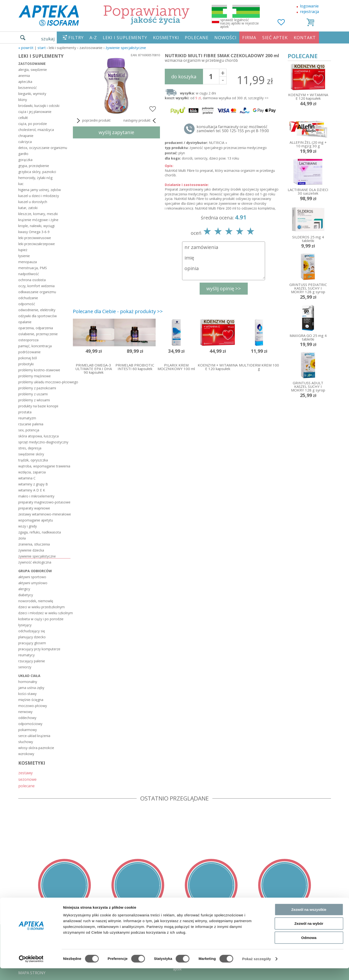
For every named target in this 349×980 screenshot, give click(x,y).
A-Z (93, 37)
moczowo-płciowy (33, 706)
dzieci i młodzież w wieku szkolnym (44, 613)
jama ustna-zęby (31, 688)
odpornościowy (30, 724)
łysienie (24, 256)
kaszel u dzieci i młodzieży (39, 196)
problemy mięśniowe (35, 376)
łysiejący (25, 625)
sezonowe (27, 779)
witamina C (27, 478)
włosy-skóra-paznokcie (36, 748)
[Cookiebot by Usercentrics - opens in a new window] (31, 971)
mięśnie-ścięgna (31, 700)
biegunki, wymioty (32, 94)
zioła (22, 538)
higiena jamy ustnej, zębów (40, 190)
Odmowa (309, 949)
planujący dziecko (32, 637)
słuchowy (26, 742)
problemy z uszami (33, 394)
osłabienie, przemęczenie (38, 334)
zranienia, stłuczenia (34, 544)
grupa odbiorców (35, 571)
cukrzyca (25, 142)
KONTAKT (305, 37)
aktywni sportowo (32, 577)
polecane (26, 786)
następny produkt (140, 121)
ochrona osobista (32, 280)
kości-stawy (27, 694)
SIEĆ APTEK (275, 37)
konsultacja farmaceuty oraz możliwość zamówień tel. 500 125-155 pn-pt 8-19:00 (233, 129)
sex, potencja (29, 430)
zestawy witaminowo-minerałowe (44, 514)
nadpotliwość (29, 274)
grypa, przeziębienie (34, 166)
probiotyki (26, 364)
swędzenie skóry (31, 454)
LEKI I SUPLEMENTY (125, 37)
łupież (23, 250)
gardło (23, 154)
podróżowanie (29, 352)
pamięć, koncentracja (35, 346)
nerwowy (25, 712)
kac (21, 184)
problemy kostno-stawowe (39, 370)
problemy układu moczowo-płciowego (44, 382)
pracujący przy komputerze (39, 649)
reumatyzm (27, 418)
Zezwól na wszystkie (309, 921)
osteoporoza (28, 340)
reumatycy (26, 655)
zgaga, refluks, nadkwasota (40, 532)
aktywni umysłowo (33, 583)
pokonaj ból (28, 358)
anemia (24, 76)
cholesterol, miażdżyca (36, 130)
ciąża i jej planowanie (35, 112)
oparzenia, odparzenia (36, 328)
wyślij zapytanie (116, 132)
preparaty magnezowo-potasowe (44, 502)
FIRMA (249, 37)
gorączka (25, 160)
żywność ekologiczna (35, 562)
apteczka (25, 82)
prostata (25, 412)
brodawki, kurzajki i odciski (39, 106)
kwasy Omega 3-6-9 (34, 232)
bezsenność (28, 88)
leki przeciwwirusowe (35, 238)
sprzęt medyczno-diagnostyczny (43, 442)
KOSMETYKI (166, 37)
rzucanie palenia (31, 424)
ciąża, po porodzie (33, 124)
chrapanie (26, 136)
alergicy (24, 589)
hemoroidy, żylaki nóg (35, 178)
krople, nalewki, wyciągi (36, 226)
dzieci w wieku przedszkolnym (41, 607)
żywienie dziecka (31, 550)
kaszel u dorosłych (33, 202)
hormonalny (28, 682)
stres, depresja (30, 448)
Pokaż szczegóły (257, 971)
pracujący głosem (32, 643)
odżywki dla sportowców (38, 316)
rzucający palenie (32, 661)
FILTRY (76, 37)
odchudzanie (28, 298)
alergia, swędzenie (33, 70)
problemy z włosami (34, 400)
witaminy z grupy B (33, 484)
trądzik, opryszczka (33, 460)
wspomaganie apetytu (36, 520)
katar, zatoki (28, 208)
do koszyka (184, 77)
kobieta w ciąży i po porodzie (41, 619)
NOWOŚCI (225, 37)
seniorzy (25, 667)
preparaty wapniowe (34, 508)
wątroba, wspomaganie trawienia (44, 466)
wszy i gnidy (28, 526)
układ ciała (29, 676)
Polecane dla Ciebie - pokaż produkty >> (118, 311)
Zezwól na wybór (309, 935)
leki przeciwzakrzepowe (37, 244)
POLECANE (197, 37)
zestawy (25, 773)
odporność (27, 304)
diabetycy (26, 595)
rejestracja (309, 12)
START (42, 48)
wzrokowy (26, 754)
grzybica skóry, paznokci (37, 172)
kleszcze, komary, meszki (38, 214)
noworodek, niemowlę (36, 601)
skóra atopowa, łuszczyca (38, 436)
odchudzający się (32, 631)
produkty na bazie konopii (38, 406)
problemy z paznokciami (37, 388)
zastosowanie (32, 64)
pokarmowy (28, 730)
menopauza (28, 262)
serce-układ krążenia (34, 736)
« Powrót (26, 48)
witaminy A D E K (32, 490)
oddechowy (27, 718)
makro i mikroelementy (36, 496)
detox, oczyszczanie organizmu (43, 148)
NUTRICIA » (218, 143)
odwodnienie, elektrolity (37, 310)
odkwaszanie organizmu (37, 292)
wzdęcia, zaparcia (32, 472)
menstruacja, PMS (33, 268)
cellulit (23, 118)
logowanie (309, 6)
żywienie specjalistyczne (126, 48)
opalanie (25, 322)
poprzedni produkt (93, 121)
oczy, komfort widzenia (36, 286)
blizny (23, 100)
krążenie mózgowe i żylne (38, 220)
